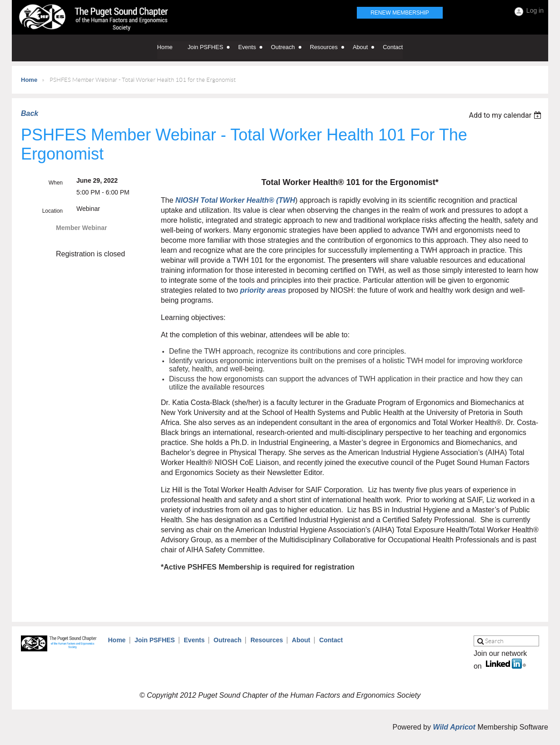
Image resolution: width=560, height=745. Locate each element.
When (56, 183)
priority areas (263, 290)
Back (30, 113)
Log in (535, 10)
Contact (331, 640)
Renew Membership (400, 13)
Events (194, 640)
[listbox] (506, 115)
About (301, 640)
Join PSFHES (155, 640)
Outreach (227, 640)
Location (52, 211)
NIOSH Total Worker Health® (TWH (235, 200)
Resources (267, 640)
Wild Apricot (454, 727)
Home (29, 80)
